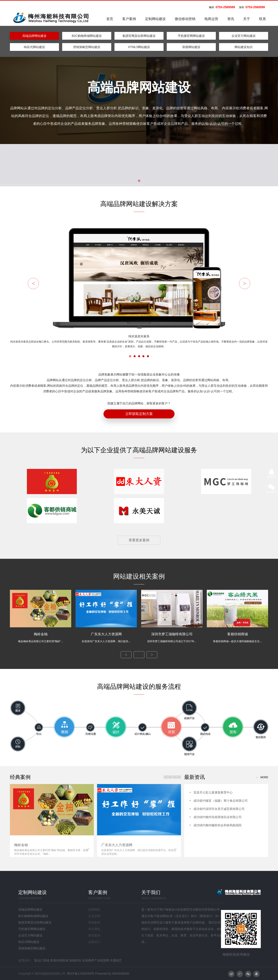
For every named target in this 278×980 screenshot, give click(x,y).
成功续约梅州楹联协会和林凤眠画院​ (218, 825)
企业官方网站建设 (244, 36)
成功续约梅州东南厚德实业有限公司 (218, 817)
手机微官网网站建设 (191, 36)
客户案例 (129, 19)
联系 (263, 19)
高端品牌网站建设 (34, 36)
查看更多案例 (139, 540)
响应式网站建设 (34, 47)
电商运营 (211, 19)
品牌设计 (94, 942)
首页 (110, 19)
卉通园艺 (116, 960)
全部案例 (139, 655)
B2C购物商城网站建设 (87, 36)
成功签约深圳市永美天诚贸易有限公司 (219, 809)
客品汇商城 (42, 960)
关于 (247, 19)
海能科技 (75, 960)
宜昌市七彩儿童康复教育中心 (213, 792)
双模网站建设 (191, 47)
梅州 (212, 7)
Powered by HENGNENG (112, 974)
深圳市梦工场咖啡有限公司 (172, 638)
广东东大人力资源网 (106, 638)
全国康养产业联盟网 (96, 960)
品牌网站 (94, 910)
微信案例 (94, 935)
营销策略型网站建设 (87, 47)
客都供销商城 (237, 638)
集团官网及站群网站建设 (139, 36)
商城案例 (94, 922)
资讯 (231, 19)
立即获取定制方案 (139, 414)
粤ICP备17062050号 (81, 974)
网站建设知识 (244, 47)
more (264, 777)
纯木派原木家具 (139, 342)
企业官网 (94, 916)
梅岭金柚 (41, 638)
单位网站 (94, 929)
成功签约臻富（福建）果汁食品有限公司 (221, 801)
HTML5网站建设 (139, 47)
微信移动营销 (185, 19)
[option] (52, 820)
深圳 (241, 7)
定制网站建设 (155, 19)
